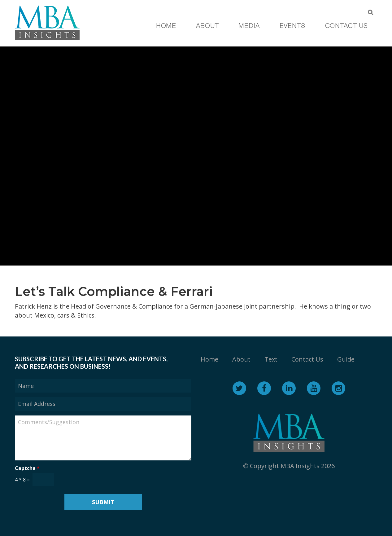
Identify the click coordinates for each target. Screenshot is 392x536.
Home (209, 359)
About (241, 359)
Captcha (27, 468)
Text (271, 359)
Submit (103, 502)
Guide (346, 359)
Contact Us (307, 359)
